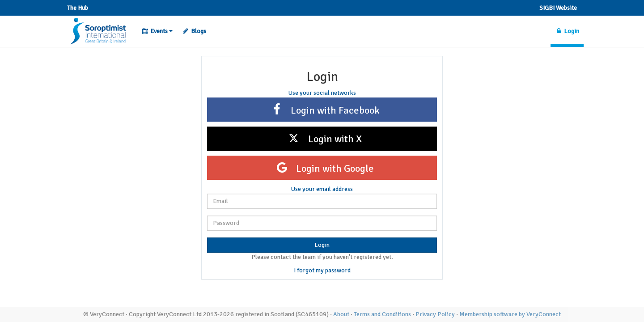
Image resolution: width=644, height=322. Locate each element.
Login (322, 245)
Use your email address (322, 189)
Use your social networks (322, 93)
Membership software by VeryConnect (510, 314)
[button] (157, 31)
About (341, 314)
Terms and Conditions (382, 314)
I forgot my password (322, 270)
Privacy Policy (435, 314)
